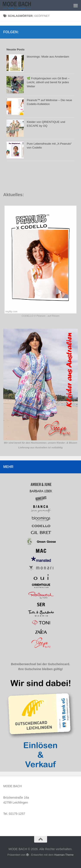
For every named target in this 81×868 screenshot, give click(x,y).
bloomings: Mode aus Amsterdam (48, 57)
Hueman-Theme (64, 855)
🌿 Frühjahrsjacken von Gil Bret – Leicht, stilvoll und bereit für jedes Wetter (48, 82)
